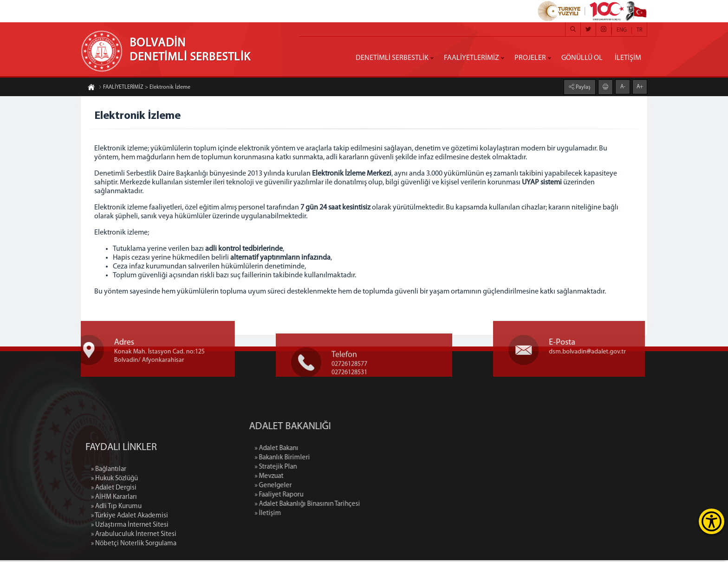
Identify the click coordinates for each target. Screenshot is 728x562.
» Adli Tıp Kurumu (116, 553)
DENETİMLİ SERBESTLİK (392, 58)
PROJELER (530, 58)
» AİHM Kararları (114, 544)
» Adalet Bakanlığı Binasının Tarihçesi (354, 506)
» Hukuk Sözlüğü (114, 525)
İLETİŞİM (628, 58)
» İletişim (315, 515)
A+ (640, 87)
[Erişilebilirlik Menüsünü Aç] (712, 521)
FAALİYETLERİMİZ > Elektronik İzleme (144, 87)
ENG (622, 30)
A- (623, 87)
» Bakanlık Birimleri (329, 460)
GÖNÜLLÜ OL (582, 58)
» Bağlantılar (109, 516)
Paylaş (582, 87)
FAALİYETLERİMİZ (471, 58)
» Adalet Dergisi (114, 534)
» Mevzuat (316, 478)
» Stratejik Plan (322, 469)
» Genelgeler (320, 487)
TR (639, 30)
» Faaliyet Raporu (326, 497)
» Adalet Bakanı (323, 450)
